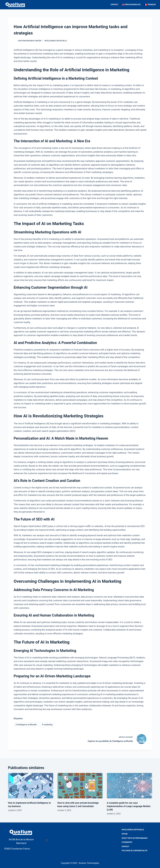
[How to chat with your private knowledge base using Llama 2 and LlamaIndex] (80, 786)
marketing (47, 725)
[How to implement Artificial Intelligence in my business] (31, 786)
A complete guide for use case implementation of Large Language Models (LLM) (129, 806)
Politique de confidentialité (134, 851)
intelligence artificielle (26, 725)
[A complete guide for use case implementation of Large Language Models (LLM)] (129, 786)
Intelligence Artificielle (133, 830)
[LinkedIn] (47, 840)
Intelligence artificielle (56, 41)
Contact (114, 5)
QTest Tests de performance (135, 838)
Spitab (125, 834)
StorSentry (127, 842)
